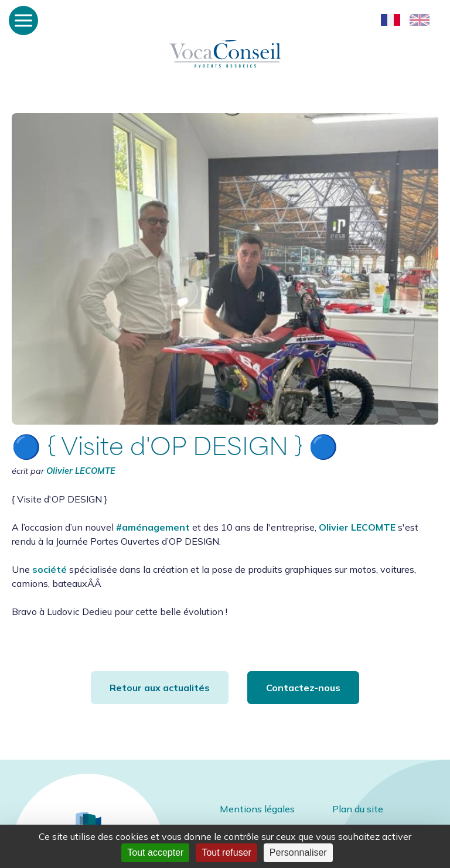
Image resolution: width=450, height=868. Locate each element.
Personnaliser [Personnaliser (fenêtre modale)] (298, 852)
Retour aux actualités (160, 688)
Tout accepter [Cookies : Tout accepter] (155, 852)
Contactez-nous (303, 688)
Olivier (81, 471)
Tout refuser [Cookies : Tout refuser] (226, 852)
